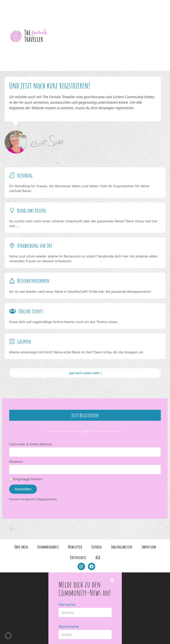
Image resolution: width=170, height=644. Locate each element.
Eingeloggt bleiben (26, 478)
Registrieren (47, 499)
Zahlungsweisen (122, 546)
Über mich (21, 546)
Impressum (149, 546)
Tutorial (97, 546)
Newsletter (75, 546)
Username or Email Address (31, 444)
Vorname (67, 604)
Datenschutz (78, 557)
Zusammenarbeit (48, 546)
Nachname (69, 626)
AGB (98, 557)
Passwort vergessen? (23, 499)
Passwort (16, 461)
